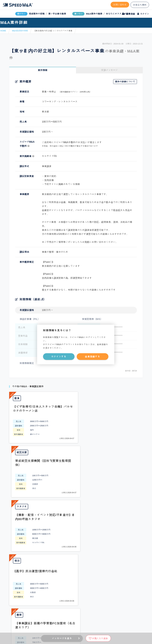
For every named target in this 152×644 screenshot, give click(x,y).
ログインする (59, 357)
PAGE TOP (76, 510)
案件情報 (43, 70)
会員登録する (92, 357)
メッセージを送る (62, 638)
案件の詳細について (125, 82)
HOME (3, 31)
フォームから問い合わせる (86, 534)
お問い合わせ (120, 5)
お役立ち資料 (140, 5)
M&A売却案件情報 (20, 31)
